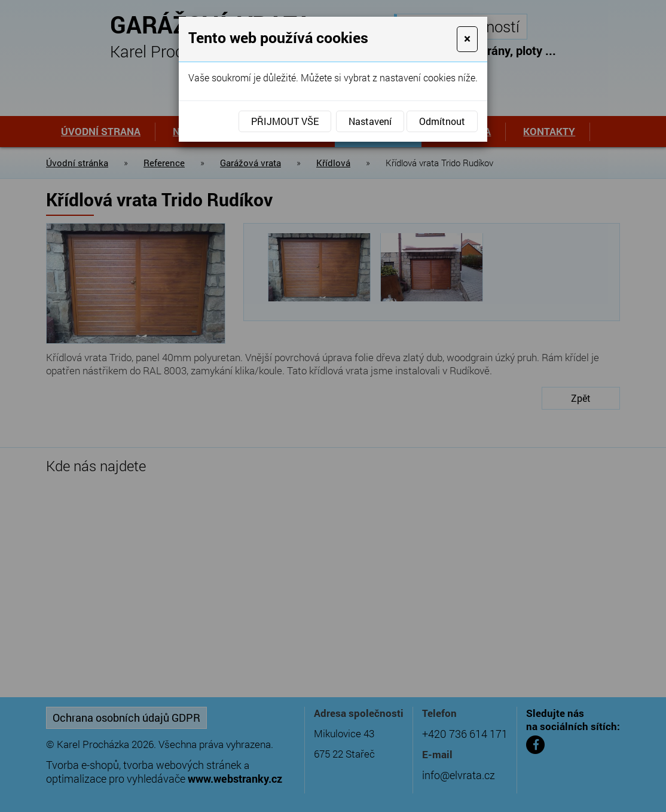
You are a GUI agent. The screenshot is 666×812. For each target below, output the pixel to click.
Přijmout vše (285, 121)
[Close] (467, 39)
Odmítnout (442, 121)
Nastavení (370, 121)
